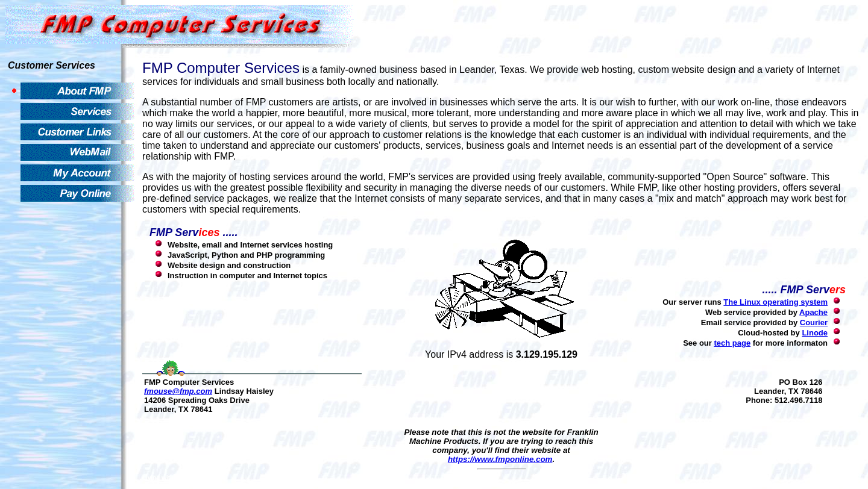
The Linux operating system (775, 302)
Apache (813, 312)
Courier (814, 322)
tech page (732, 343)
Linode (815, 333)
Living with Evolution (173, 478)
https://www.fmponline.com (500, 459)
